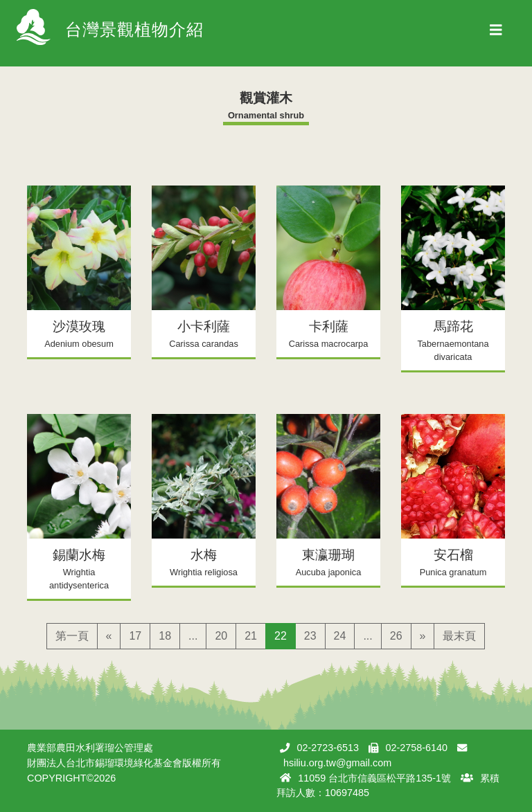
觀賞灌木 (266, 98)
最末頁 (459, 636)
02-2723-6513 (328, 748)
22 (281, 636)
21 (251, 636)
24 (340, 636)
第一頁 (72, 636)
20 (221, 636)
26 (396, 636)
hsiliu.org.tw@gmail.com (337, 763)
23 (310, 636)
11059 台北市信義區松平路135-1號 (374, 778)
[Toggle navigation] (496, 33)
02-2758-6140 (416, 748)
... (193, 636)
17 (135, 636)
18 (165, 636)
